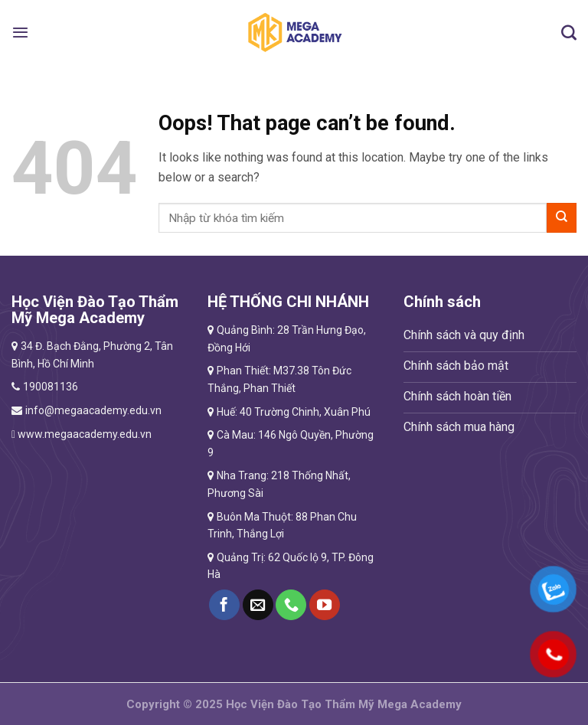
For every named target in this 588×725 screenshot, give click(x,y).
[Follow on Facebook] (224, 605)
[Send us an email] (258, 605)
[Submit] (562, 218)
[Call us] (291, 605)
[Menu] (20, 32)
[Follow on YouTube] (325, 605)
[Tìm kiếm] (569, 32)
